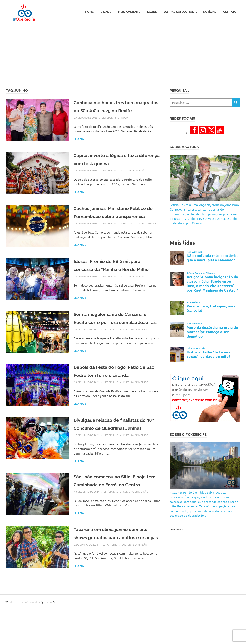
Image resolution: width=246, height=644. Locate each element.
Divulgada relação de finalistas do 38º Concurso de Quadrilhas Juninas (114, 456)
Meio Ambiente (129, 12)
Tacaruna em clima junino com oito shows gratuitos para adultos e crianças (117, 581)
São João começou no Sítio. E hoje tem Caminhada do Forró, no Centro (116, 521)
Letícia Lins (109, 126)
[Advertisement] (123, 53)
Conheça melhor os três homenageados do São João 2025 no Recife (117, 110)
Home (89, 12)
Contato (230, 12)
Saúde (152, 12)
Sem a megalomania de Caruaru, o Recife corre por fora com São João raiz (116, 343)
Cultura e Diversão (134, 177)
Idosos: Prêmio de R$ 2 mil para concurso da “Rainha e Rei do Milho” (114, 283)
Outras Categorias (181, 12)
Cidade (106, 12)
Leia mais (80, 147)
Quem (125, 126)
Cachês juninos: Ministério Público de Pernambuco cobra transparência (113, 223)
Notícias (210, 12)
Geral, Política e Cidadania (139, 238)
